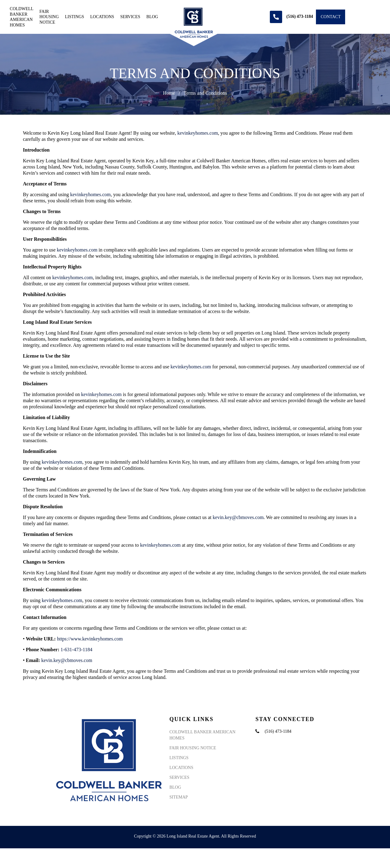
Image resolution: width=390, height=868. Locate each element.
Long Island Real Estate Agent (193, 836)
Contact (331, 17)
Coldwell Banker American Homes (22, 17)
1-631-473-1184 (76, 650)
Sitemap (179, 797)
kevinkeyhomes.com (198, 133)
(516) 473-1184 (278, 731)
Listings (74, 17)
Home (169, 93)
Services (130, 17)
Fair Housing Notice (49, 17)
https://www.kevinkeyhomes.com (90, 639)
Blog (152, 17)
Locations (102, 17)
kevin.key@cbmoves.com (238, 517)
